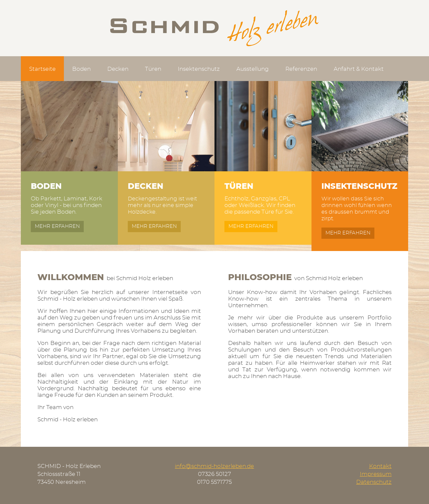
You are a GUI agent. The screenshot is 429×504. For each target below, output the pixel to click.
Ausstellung (253, 69)
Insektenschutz (199, 69)
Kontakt (380, 466)
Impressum (376, 474)
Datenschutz (374, 482)
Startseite (42, 69)
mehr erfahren (57, 226)
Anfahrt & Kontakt (359, 69)
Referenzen (301, 69)
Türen (153, 69)
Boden (81, 69)
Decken (118, 69)
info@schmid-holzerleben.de (214, 466)
